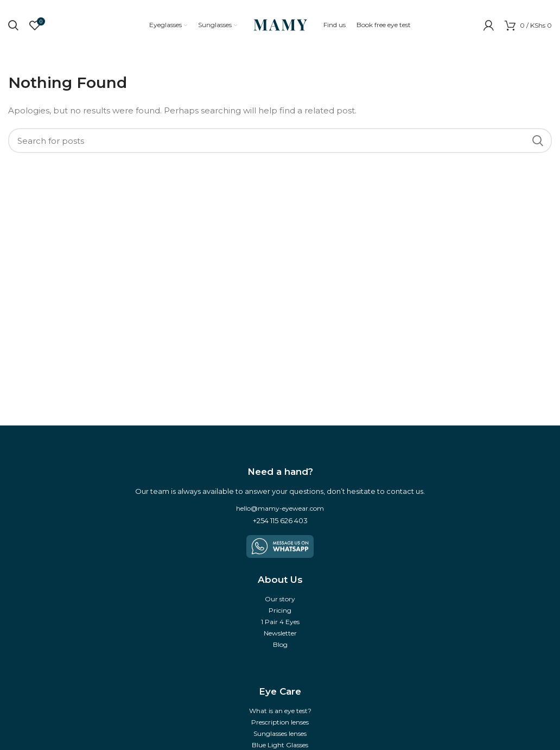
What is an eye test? (280, 711)
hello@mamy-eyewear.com (280, 508)
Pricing (280, 610)
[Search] (280, 141)
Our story (280, 599)
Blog (280, 644)
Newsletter (280, 633)
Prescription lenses (280, 722)
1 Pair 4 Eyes (280, 622)
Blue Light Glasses (280, 745)
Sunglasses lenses (280, 733)
